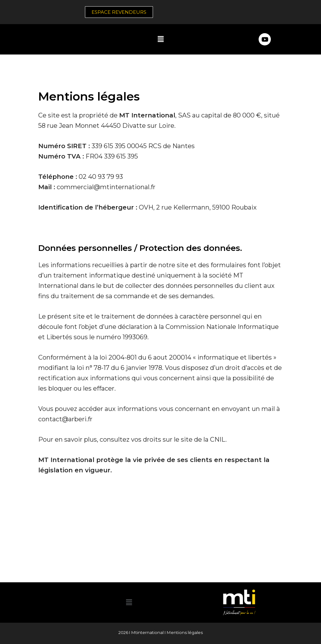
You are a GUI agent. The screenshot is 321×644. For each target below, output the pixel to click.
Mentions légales (185, 632)
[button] (160, 39)
